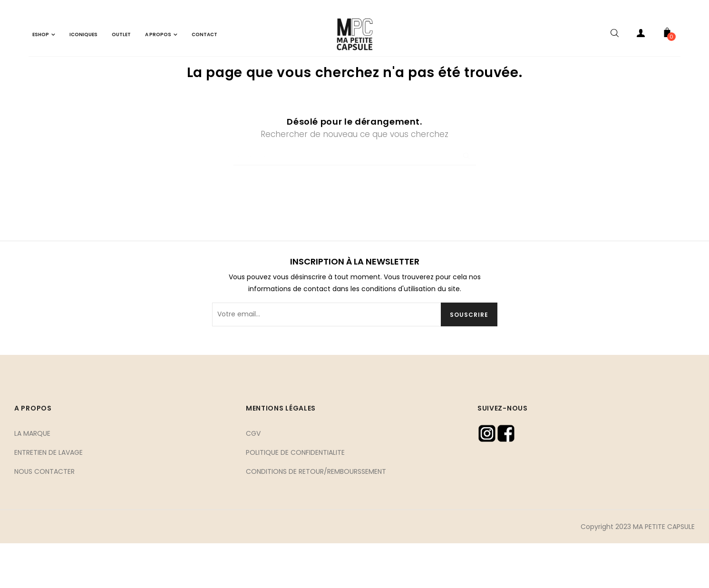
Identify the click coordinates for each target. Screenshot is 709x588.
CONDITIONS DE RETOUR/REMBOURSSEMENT (316, 516)
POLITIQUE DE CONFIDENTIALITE (295, 497)
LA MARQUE (32, 478)
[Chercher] (355, 201)
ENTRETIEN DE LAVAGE (49, 497)
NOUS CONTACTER (44, 516)
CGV (253, 478)
